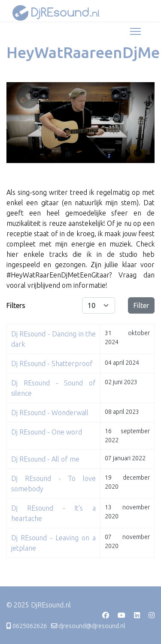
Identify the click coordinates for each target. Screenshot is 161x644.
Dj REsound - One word (47, 432)
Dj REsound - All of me (45, 459)
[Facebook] (106, 615)
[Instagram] (152, 615)
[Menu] (135, 31)
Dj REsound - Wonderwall (50, 413)
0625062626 (30, 626)
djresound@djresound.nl (92, 626)
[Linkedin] (137, 615)
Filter (141, 305)
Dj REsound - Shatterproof (52, 364)
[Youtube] (122, 615)
